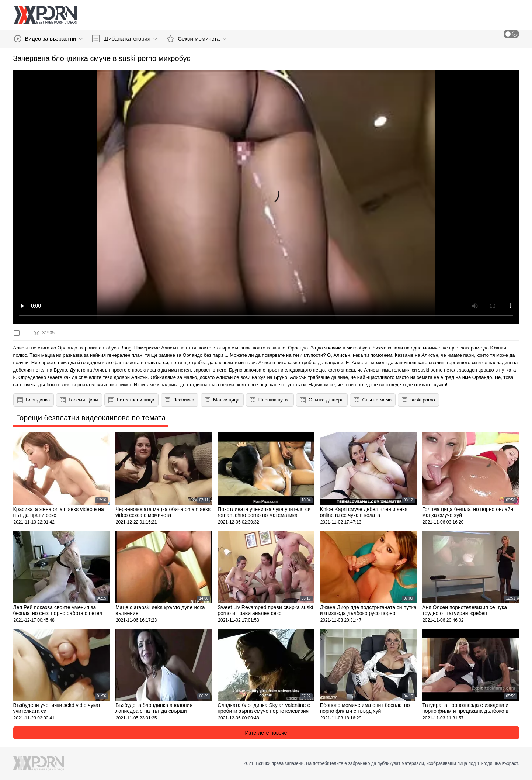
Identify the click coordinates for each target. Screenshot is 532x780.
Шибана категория (125, 39)
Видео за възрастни (48, 39)
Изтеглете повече (266, 733)
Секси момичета (197, 39)
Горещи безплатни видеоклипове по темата (91, 418)
